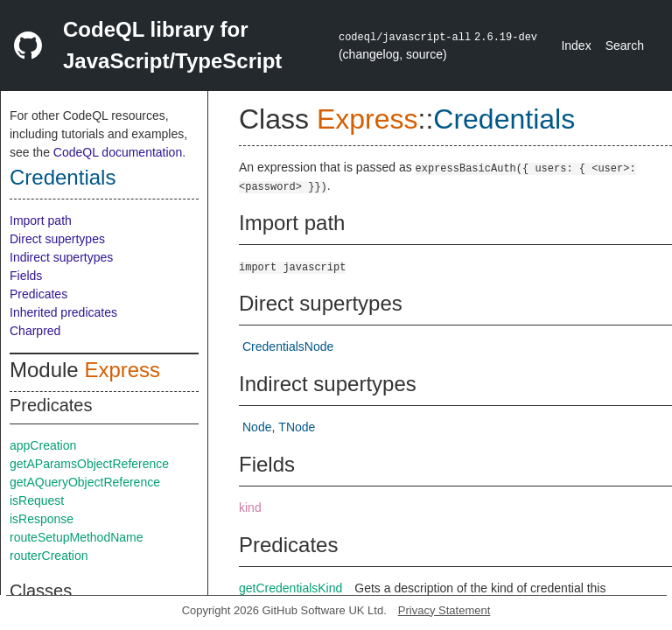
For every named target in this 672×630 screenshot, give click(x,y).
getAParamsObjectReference (89, 464)
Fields (26, 276)
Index (576, 45)
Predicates (38, 294)
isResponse (42, 519)
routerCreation (49, 556)
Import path (41, 220)
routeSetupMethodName (77, 537)
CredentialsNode (288, 346)
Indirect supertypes (61, 257)
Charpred (35, 331)
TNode (297, 427)
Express (122, 370)
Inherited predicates (63, 312)
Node (257, 427)
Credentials (63, 177)
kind (250, 507)
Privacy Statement (444, 610)
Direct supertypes (57, 239)
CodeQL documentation (118, 152)
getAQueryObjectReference (85, 482)
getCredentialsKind (290, 588)
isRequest (37, 500)
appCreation (43, 445)
